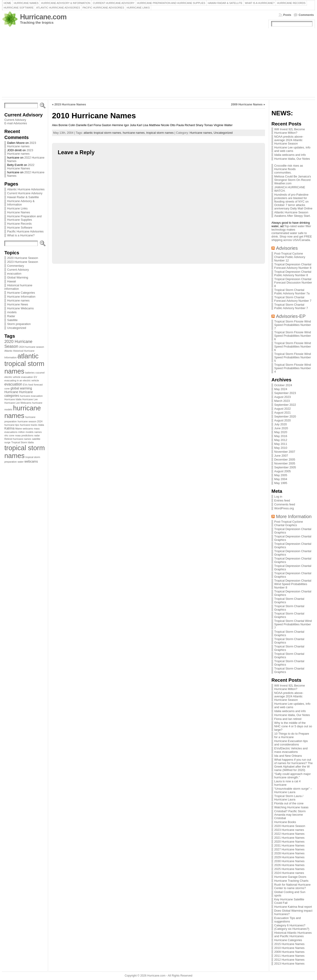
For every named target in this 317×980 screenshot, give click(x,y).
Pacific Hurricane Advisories (25, 231)
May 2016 (281, 436)
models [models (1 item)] (29, 432)
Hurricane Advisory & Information (21, 203)
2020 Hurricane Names (289, 842)
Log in (278, 497)
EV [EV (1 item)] (35, 377)
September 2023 (285, 393)
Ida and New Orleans (288, 756)
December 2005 (285, 460)
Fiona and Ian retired (288, 719)
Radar (11, 316)
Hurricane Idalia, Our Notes (292, 159)
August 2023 (282, 397)
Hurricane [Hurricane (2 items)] (11, 392)
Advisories (287, 248)
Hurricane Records (19, 224)
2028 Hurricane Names (289, 853)
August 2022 (282, 409)
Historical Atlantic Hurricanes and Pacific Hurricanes (293, 934)
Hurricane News (18, 304)
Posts (287, 15)
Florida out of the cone (289, 803)
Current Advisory (15, 120)
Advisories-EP (291, 316)
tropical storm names (160, 133)
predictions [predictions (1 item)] (27, 435)
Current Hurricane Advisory (25, 193)
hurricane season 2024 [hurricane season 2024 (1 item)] (30, 421)
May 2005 (281, 475)
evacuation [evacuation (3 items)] (13, 384)
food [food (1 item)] (31, 385)
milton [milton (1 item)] (21, 432)
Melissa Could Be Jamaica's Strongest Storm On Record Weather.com (293, 180)
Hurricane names (18, 300)
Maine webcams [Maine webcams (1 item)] (24, 429)
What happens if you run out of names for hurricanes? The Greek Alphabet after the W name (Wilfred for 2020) (293, 765)
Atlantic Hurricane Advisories (26, 189)
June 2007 (281, 456)
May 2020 (281, 432)
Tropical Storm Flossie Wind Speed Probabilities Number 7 (293, 325)
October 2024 (283, 385)
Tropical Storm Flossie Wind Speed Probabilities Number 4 (293, 368)
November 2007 (285, 452)
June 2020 (281, 428)
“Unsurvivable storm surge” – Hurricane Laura (293, 790)
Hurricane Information (21, 297)
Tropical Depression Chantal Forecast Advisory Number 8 (293, 266)
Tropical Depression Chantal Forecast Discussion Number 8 (293, 283)
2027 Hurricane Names (289, 849)
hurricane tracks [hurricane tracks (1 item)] (29, 425)
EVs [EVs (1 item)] (25, 385)
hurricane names (134, 133)
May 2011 (281, 444)
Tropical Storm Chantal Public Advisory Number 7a (292, 292)
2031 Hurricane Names (289, 845)
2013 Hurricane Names (289, 964)
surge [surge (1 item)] (7, 442)
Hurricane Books (285, 822)
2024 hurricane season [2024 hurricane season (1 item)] (32, 347)
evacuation (14, 274)
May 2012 (281, 440)
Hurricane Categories (21, 293)
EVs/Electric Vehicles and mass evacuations (291, 750)
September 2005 (285, 467)
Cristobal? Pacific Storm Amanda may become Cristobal (290, 815)
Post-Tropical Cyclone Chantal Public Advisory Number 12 (290, 257)
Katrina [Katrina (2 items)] (9, 428)
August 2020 (282, 420)
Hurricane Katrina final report (293, 907)
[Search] (21, 106)
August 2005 (282, 471)
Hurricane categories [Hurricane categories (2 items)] (19, 394)
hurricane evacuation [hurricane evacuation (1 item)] (31, 396)
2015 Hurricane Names (70, 104)
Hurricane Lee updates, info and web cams (292, 149)
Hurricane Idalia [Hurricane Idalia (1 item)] (13, 399)
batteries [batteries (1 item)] (30, 373)
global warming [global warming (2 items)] (21, 388)
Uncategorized (17, 328)
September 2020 (285, 416)
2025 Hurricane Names (289, 869)
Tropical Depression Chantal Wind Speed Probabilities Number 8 (293, 584)
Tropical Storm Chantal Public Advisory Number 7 (291, 306)
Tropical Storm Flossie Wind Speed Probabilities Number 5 (293, 357)
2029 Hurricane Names (289, 857)
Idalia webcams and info (290, 155)
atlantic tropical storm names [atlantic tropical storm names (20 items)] (24, 364)
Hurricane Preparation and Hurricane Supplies (24, 218)
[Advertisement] (158, 63)
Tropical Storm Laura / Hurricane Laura (289, 798)
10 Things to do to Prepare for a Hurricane (292, 735)
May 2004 (281, 479)
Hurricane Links (17, 208)
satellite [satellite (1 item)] (36, 439)
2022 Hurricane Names (21, 167)
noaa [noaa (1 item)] (18, 435)
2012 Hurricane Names (289, 960)
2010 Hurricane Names (289, 948)
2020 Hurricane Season (23, 258)
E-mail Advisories (16, 123)
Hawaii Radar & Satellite (23, 197)
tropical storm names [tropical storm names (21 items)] (25, 452)
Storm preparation (19, 324)
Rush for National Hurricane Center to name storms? (292, 886)
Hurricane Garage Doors (290, 877)
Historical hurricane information (18, 287)
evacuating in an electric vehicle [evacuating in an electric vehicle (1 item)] (22, 380)
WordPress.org (284, 508)
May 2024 (281, 389)
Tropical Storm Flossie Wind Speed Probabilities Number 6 (293, 336)
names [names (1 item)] (38, 432)
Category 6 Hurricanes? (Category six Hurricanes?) (292, 927)
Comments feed (285, 504)
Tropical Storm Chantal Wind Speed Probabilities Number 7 (293, 624)
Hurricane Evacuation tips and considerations (291, 743)
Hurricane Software (20, 228)
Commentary (16, 266)
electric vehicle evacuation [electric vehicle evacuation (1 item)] (19, 377)
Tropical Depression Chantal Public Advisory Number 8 (293, 273)
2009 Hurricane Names (247, 104)
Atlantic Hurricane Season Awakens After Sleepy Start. (292, 214)
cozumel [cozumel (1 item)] (40, 373)
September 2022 (285, 405)
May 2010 (281, 448)
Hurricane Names (19, 212)
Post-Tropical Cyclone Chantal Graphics (289, 523)
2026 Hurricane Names (289, 865)
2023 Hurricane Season (23, 262)
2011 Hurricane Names (289, 956)
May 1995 (281, 483)
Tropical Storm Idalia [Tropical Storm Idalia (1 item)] (22, 442)
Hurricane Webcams (20, 308)
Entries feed (282, 500)
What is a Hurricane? (21, 235)
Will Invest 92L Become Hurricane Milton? (290, 131)
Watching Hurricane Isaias (291, 807)
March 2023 (282, 401)
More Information (294, 516)
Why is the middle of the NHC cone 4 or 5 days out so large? (293, 726)
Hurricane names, (202, 133)
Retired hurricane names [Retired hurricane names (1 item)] (18, 439)
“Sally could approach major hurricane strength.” (293, 776)
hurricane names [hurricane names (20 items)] (23, 412)
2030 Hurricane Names (289, 861)
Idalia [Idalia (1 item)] (41, 425)
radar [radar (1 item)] (37, 435)
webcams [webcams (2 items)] (31, 461)
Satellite (12, 320)
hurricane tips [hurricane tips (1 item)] (12, 425)
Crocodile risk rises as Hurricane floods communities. (289, 169)
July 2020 (281, 424)
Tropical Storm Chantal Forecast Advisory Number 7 (293, 299)
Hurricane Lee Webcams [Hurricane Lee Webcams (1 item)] (18, 403)
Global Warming (18, 277)
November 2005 (285, 463)
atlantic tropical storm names (102, 133)
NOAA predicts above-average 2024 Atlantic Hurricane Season (289, 140)
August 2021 (282, 413)
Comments (306, 15)
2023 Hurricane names (22, 145)
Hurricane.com (43, 17)
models (12, 312)
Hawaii (12, 281)
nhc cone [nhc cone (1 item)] (9, 435)
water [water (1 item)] (20, 462)
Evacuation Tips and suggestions (287, 920)
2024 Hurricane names (289, 873)
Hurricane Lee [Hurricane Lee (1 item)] (30, 399)
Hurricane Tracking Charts (291, 881)
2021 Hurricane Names (289, 838)
